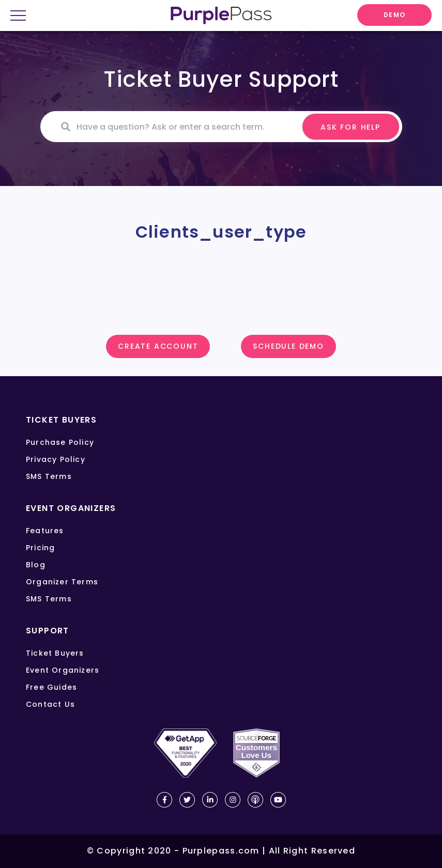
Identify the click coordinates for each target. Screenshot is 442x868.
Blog (36, 565)
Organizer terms (62, 582)
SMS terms (49, 476)
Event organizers (63, 670)
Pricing (40, 548)
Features (45, 531)
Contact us (50, 704)
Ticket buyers (55, 653)
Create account (158, 346)
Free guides (51, 687)
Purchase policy (60, 442)
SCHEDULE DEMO (288, 346)
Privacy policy (56, 459)
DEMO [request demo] (395, 15)
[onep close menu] (22, 17)
